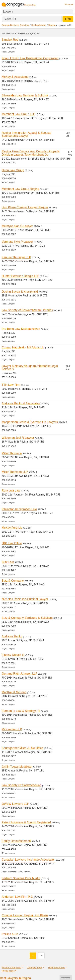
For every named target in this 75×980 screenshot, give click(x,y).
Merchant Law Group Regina (20, 189)
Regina (52, 25)
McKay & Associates (15, 77)
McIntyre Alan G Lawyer (17, 226)
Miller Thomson (12, 453)
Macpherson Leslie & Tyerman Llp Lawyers (30, 422)
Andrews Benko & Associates (21, 403)
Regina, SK (10, 19)
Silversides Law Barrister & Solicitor (25, 95)
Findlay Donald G (13, 655)
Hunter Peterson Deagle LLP (20, 276)
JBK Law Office (12, 543)
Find (68, 19)
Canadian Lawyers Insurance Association (29, 860)
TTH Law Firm (11, 385)
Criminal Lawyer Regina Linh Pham (25, 915)
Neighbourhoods (57, 968)
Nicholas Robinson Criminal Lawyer (25, 599)
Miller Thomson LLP (15, 472)
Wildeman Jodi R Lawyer (18, 438)
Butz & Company (13, 581)
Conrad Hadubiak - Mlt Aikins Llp (23, 347)
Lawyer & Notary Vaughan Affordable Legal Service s (30, 367)
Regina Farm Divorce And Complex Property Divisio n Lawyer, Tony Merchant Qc (31, 153)
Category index (35, 968)
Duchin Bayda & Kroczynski (20, 292)
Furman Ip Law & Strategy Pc (21, 711)
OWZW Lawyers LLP (15, 804)
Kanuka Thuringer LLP (16, 257)
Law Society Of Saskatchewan (22, 785)
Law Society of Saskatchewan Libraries (27, 310)
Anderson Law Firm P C (17, 897)
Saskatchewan (39, 25)
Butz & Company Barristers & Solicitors (27, 618)
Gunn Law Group (13, 170)
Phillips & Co (10, 934)
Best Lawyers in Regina (15, 978)
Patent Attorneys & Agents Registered (26, 822)
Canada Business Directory (15, 25)
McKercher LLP (12, 729)
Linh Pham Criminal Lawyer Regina (25, 207)
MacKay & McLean (14, 692)
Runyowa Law (11, 490)
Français (69, 5)
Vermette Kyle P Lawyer (17, 242)
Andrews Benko (12, 636)
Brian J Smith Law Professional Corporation (30, 58)
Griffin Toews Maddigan (17, 767)
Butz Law (8, 562)
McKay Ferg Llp (12, 528)
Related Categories (11, 968)
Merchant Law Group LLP (18, 114)
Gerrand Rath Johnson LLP (20, 674)
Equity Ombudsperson (16, 841)
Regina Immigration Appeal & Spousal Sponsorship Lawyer (26, 134)
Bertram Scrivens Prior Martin (21, 878)
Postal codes (8, 971)
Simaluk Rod (10, 40)
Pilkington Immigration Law (19, 509)
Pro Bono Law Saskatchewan (21, 329)
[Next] (41, 956)
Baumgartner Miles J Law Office (22, 748)
